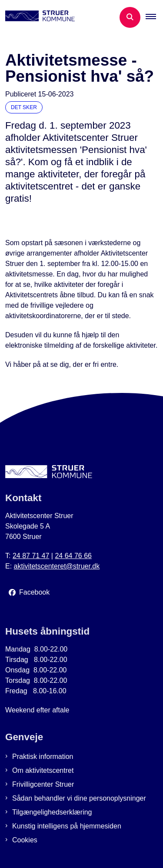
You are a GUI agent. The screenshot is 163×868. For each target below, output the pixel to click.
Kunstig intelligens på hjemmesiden (67, 826)
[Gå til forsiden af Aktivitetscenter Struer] (37, 17)
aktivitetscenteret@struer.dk (57, 566)
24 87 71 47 (31, 556)
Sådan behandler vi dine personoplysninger (79, 798)
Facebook (34, 592)
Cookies (25, 840)
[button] (154, 17)
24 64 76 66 (73, 556)
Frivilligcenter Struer (43, 784)
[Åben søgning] (130, 17)
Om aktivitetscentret (43, 770)
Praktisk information (43, 757)
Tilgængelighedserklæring (52, 812)
